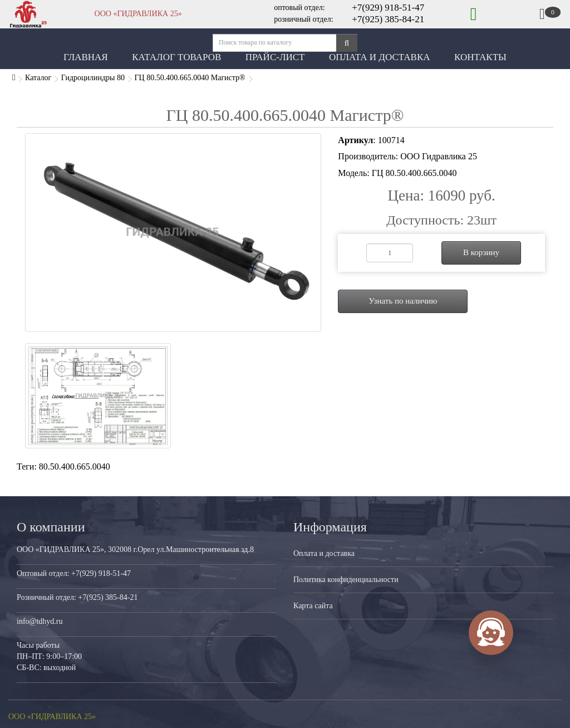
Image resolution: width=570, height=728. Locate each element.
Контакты (480, 57)
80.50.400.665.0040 (75, 466)
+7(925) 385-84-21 (388, 19)
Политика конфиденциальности (346, 580)
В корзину (481, 252)
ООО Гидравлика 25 (439, 156)
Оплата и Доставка (380, 57)
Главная (86, 57)
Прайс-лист (275, 57)
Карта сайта (313, 606)
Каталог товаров (176, 57)
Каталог (38, 78)
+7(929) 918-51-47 (388, 8)
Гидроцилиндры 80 (93, 78)
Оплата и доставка (324, 553)
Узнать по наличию (403, 301)
